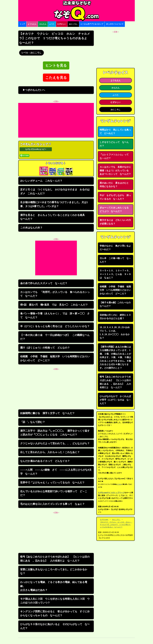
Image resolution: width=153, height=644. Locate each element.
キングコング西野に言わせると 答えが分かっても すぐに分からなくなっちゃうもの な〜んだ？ (55, 613)
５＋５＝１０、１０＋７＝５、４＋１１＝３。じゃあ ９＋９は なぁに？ (115, 274)
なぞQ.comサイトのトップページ (111, 493)
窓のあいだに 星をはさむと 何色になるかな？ (115, 185)
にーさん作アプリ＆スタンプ (92, 24)
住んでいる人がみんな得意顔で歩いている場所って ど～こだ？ (54, 493)
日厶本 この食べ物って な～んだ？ (115, 260)
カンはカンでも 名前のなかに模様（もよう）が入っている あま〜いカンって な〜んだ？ (115, 170)
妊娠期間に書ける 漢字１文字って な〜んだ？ (47, 413)
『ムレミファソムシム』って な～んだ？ (115, 156)
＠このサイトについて (115, 24)
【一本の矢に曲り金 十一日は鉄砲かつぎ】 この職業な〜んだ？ (55, 337)
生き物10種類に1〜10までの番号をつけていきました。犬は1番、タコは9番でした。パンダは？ (54, 204)
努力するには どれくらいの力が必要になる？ (115, 222)
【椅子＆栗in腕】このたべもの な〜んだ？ (116, 304)
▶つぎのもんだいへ (33, 90)
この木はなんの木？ (31, 228)
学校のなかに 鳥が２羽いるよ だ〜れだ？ (116, 248)
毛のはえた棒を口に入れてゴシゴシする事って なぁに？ (52, 504)
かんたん (43, 24)
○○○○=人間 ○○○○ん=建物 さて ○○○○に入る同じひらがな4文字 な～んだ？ (56, 472)
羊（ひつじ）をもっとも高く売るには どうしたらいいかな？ (55, 326)
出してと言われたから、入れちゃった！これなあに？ (50, 452)
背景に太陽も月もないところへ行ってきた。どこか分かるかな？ (54, 571)
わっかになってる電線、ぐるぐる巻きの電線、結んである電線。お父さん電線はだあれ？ (54, 586)
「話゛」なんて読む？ (33, 422)
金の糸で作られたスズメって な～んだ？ (44, 283)
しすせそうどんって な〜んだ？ (114, 144)
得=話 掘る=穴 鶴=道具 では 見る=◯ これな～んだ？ (54, 305)
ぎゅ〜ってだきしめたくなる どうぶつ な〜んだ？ (115, 209)
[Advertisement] (56, 120)
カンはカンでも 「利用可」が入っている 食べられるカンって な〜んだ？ (55, 294)
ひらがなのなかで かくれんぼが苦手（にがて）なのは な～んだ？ (115, 400)
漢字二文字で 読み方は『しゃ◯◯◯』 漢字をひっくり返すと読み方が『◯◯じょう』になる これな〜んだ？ (55, 433)
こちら (119, 484)
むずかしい (62, 24)
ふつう (52, 24)
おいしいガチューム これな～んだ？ (41, 181)
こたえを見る (56, 78)
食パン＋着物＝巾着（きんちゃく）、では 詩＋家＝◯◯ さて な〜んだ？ (55, 315)
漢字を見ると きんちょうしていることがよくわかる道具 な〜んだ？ (54, 217)
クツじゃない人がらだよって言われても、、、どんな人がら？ (55, 443)
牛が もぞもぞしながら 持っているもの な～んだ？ (115, 197)
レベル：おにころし (31, 53)
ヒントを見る (56, 65)
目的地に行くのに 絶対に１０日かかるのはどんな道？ (115, 317)
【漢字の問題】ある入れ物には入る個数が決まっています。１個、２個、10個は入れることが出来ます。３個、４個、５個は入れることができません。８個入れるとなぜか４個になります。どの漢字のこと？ (115, 357)
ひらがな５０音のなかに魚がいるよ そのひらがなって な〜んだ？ (55, 626)
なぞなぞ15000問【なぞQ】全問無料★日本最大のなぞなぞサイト (76, 11)
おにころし (73, 24)
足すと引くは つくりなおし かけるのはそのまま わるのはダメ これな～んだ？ (55, 191)
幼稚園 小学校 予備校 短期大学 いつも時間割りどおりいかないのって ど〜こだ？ (55, 358)
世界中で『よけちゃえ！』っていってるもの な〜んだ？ (52, 483)
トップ (22, 24)
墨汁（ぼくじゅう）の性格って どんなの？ (45, 348)
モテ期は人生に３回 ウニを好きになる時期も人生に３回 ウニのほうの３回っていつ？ (55, 601)
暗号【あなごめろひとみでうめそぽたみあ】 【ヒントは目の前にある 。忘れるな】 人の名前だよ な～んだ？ (55, 559)
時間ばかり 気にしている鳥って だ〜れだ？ (115, 132)
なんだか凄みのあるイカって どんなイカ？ (45, 461)
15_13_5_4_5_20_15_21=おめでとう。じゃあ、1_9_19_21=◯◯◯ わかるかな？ (115, 333)
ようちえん (32, 24)
